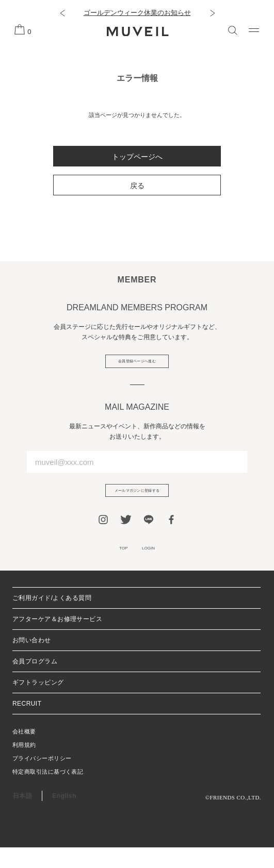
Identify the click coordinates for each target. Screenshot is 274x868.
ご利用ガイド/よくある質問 (52, 619)
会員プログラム (35, 682)
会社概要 (24, 752)
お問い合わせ (32, 661)
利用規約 (24, 765)
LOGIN (154, 566)
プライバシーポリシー (42, 779)
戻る (137, 186)
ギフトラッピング (38, 703)
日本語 (22, 816)
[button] (62, 13)
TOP (116, 566)
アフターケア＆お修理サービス (57, 640)
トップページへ (137, 157)
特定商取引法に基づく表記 (48, 792)
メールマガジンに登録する (137, 502)
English (64, 816)
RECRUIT (27, 724)
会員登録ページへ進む (137, 365)
